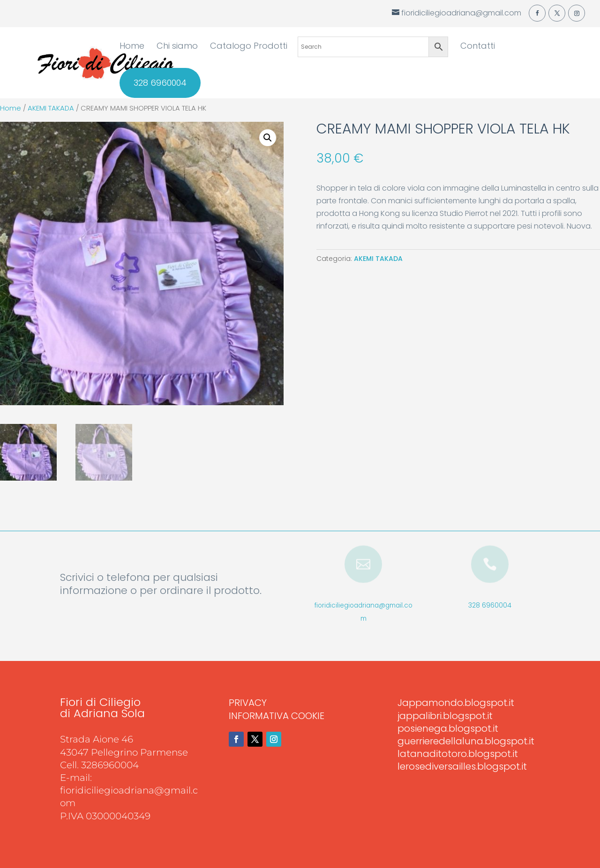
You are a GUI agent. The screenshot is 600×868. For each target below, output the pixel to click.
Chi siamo (177, 47)
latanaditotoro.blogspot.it (458, 754)
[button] (268, 138)
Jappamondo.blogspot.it (456, 703)
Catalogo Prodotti (249, 47)
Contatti (478, 47)
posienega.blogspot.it (448, 728)
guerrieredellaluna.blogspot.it (466, 741)
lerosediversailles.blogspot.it (462, 766)
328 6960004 (160, 83)
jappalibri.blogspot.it (445, 716)
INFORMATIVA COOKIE (277, 716)
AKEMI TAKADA (51, 108)
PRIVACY (248, 703)
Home (132, 47)
